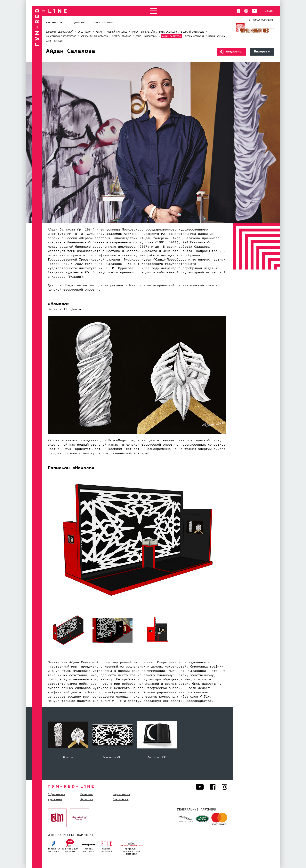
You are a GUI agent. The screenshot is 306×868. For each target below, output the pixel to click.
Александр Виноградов (94, 36)
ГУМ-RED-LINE (54, 23)
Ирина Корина (217, 36)
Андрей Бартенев (117, 32)
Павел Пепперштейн (143, 32)
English (269, 11)
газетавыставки (89, 845)
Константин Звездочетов (61, 36)
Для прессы (121, 799)
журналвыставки (106, 845)
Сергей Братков (122, 36)
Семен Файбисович (146, 36)
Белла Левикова (195, 36)
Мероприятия (121, 794)
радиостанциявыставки (70, 845)
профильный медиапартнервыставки (132, 846)
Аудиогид (231, 52)
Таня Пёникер (54, 41)
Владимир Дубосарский (60, 32)
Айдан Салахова (171, 36)
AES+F (99, 32)
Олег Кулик (85, 32)
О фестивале (56, 794)
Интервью (262, 51)
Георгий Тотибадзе (193, 32)
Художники (78, 23)
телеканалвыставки (54, 845)
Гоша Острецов (168, 32)
